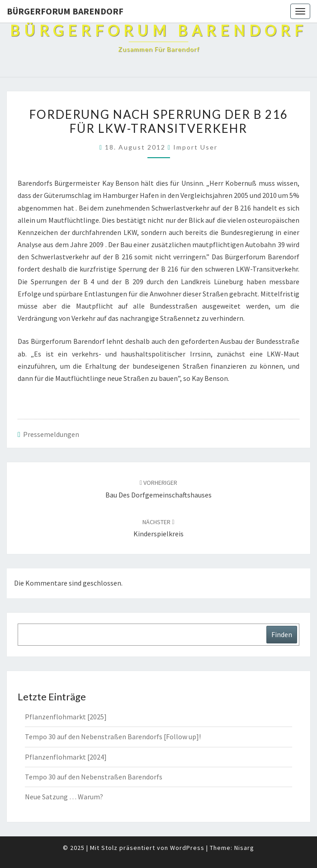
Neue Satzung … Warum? (64, 797)
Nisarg (244, 848)
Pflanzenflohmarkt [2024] (66, 757)
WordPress (187, 848)
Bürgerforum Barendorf (65, 11)
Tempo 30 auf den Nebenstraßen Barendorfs (94, 777)
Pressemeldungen (51, 434)
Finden (282, 634)
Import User (195, 147)
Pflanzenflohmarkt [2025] (66, 717)
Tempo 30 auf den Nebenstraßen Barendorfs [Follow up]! (113, 737)
